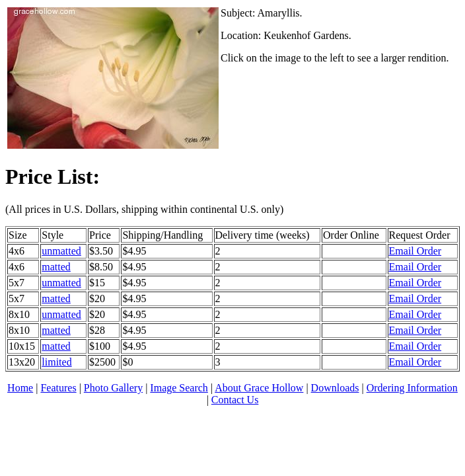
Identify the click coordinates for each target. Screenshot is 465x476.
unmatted (61, 251)
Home (20, 388)
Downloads (335, 388)
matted (56, 267)
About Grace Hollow (259, 388)
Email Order (415, 251)
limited (56, 362)
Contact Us (235, 400)
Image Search (179, 388)
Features (58, 388)
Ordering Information (412, 388)
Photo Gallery (113, 388)
